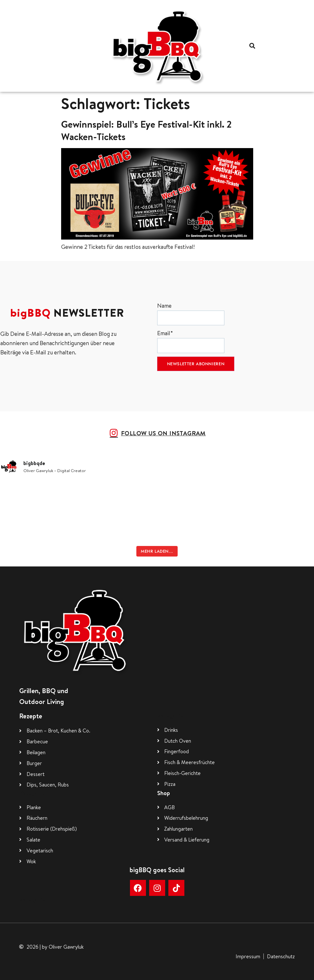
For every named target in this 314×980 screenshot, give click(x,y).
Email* (191, 341)
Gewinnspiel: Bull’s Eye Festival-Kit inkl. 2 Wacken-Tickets (146, 130)
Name (191, 314)
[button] (252, 46)
